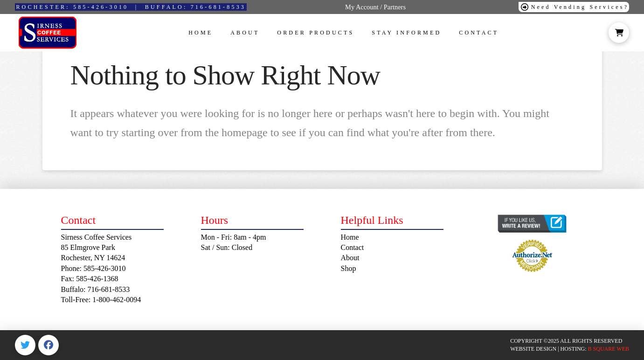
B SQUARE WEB (609, 349)
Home (350, 237)
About (350, 258)
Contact (353, 247)
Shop (349, 268)
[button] (619, 33)
